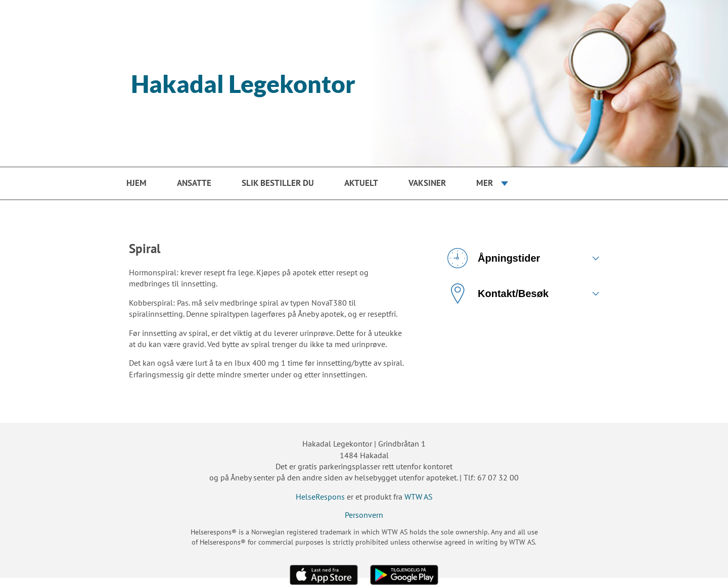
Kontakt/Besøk (498, 293)
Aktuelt (361, 183)
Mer (485, 183)
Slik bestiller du (278, 183)
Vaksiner (427, 183)
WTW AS (419, 497)
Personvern (364, 515)
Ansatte (194, 183)
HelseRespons (320, 497)
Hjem (136, 183)
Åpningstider (494, 258)
